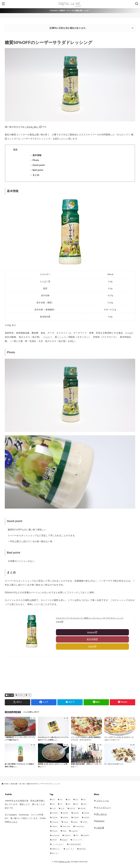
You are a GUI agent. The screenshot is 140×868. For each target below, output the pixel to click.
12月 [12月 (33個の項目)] (63, 809)
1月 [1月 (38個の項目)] (54, 800)
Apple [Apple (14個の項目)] (75, 822)
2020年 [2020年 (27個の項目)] (65, 813)
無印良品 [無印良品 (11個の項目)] (83, 849)
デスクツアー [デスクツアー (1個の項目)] (78, 840)
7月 (29, 695)
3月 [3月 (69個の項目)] (69, 800)
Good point (39, 165)
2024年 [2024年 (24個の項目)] (65, 818)
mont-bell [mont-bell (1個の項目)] (56, 836)
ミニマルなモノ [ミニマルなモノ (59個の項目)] (58, 844)
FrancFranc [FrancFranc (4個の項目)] (80, 826)
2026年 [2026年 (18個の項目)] (87, 818)
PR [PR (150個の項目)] (77, 836)
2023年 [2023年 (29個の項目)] (55, 818)
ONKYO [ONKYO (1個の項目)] (67, 836)
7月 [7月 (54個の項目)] (61, 804)
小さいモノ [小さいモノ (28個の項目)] (70, 849)
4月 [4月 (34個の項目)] (77, 800)
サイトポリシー (102, 808)
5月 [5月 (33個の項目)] (84, 800)
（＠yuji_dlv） (32, 127)
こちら (14, 822)
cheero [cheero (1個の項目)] (55, 826)
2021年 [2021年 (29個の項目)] (76, 813)
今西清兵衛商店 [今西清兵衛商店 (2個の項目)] (75, 844)
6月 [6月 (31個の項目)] (54, 804)
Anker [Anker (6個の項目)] (66, 822)
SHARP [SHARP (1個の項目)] (86, 836)
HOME (6, 784)
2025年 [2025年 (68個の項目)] (76, 818)
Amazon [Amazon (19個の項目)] (55, 822)
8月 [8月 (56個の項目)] (69, 804)
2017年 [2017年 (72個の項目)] (72, 809)
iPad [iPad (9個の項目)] (64, 831)
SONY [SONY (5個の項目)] (55, 840)
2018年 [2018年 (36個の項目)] (83, 809)
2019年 (20, 695)
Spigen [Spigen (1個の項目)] (65, 840)
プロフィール (101, 801)
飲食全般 (14, 784)
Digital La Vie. (65, 862)
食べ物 (10, 695)
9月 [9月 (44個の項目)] (77, 804)
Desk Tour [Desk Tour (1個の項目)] (67, 826)
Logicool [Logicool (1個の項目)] (74, 831)
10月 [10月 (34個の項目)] (85, 804)
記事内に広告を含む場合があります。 (69, 28)
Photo (36, 160)
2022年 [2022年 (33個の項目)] (87, 813)
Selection (99, 821)
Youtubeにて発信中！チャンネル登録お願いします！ (70, 11)
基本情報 (37, 155)
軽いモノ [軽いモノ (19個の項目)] (56, 853)
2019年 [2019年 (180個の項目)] (55, 813)
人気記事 (99, 828)
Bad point (38, 170)
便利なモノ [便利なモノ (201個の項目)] (56, 849)
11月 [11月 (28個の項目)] (54, 809)
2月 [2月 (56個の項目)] (61, 800)
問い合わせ (100, 814)
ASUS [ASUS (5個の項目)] (85, 822)
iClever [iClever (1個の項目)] (55, 831)
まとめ (36, 175)
